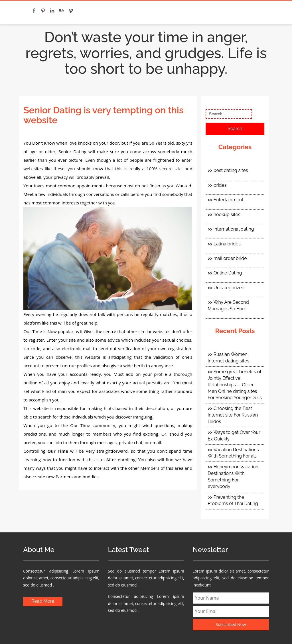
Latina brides (227, 244)
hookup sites (227, 215)
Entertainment (229, 200)
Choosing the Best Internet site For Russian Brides (233, 415)
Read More (43, 601)
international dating (234, 229)
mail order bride (230, 258)
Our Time (58, 451)
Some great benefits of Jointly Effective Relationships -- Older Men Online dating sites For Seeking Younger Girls (235, 385)
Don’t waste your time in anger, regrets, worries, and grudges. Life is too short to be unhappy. (146, 53)
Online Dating (228, 273)
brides (220, 185)
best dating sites (231, 170)
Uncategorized (229, 288)
